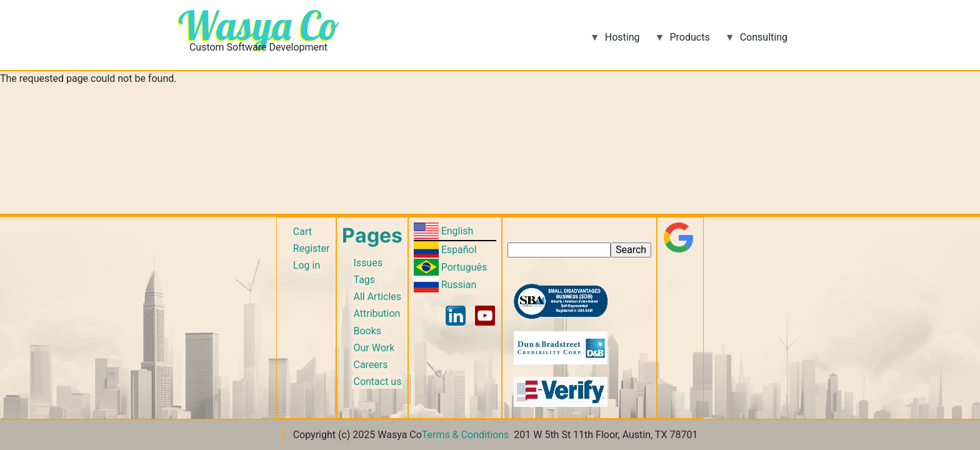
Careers (370, 365)
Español (459, 250)
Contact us (377, 382)
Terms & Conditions (466, 435)
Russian (459, 285)
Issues (367, 263)
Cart (302, 232)
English (457, 231)
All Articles (377, 297)
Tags (364, 280)
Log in (307, 265)
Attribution (377, 313)
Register (312, 248)
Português (464, 267)
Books (367, 331)
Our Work (374, 348)
